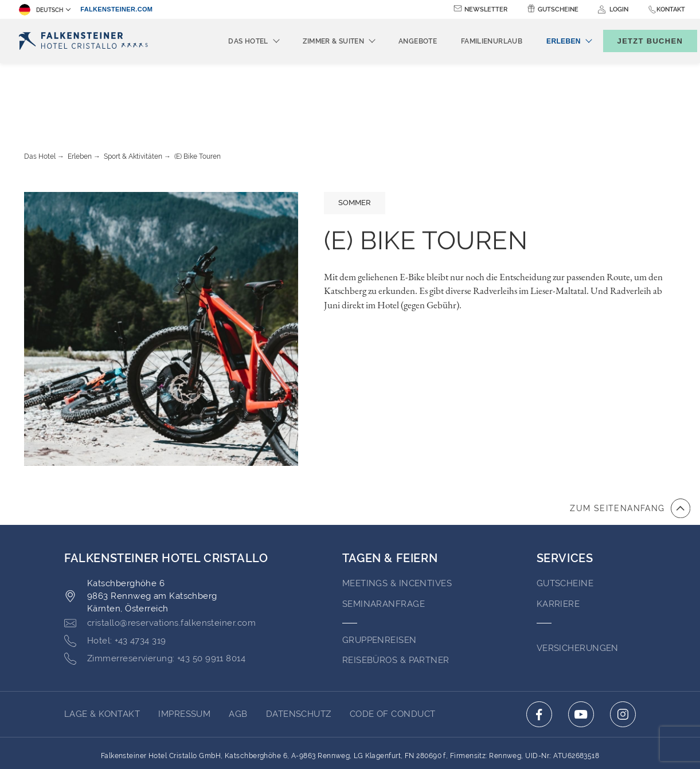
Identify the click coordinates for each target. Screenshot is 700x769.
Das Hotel (40, 93)
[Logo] (87, 41)
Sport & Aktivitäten (133, 93)
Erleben (80, 93)
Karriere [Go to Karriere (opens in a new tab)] (558, 541)
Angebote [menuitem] (399, 41)
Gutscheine (558, 9)
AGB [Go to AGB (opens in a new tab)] (238, 651)
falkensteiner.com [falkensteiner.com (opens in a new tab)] (116, 9)
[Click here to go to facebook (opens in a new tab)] (539, 651)
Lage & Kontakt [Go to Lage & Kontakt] (102, 651)
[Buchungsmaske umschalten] (638, 41)
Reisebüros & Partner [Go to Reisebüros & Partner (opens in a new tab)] (396, 597)
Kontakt (671, 9)
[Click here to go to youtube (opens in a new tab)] (581, 651)
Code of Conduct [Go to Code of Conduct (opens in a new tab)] (393, 651)
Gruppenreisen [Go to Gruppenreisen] (380, 577)
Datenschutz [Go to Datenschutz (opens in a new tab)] (299, 651)
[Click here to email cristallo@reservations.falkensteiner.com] (160, 560)
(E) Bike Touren (198, 93)
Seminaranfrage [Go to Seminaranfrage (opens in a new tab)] (384, 541)
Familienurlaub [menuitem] (473, 41)
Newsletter (486, 9)
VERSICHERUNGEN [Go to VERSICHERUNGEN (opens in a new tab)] (578, 585)
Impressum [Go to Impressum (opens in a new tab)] (184, 651)
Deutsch (41, 10)
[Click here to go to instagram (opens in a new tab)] (623, 651)
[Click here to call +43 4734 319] (115, 578)
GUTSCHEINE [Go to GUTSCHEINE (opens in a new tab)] (565, 520)
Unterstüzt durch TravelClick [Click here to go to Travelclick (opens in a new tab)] (350, 739)
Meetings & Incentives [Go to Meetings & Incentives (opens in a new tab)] (397, 520)
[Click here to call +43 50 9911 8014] (155, 596)
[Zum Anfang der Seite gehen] (630, 445)
